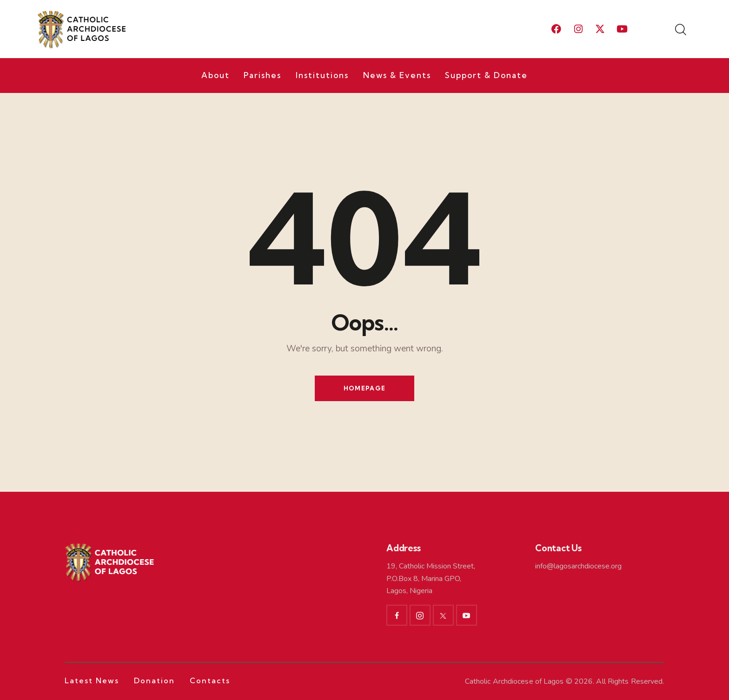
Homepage (364, 388)
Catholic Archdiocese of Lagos (514, 681)
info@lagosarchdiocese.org (578, 566)
